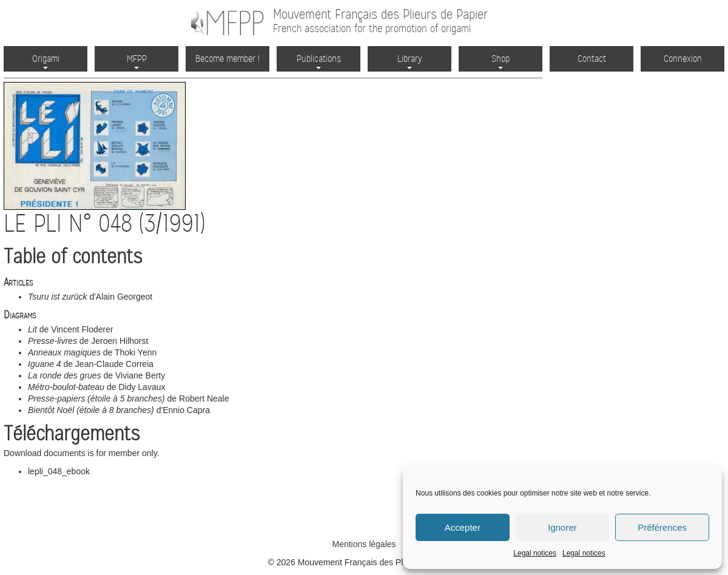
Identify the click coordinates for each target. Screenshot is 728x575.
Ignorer (562, 527)
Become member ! (227, 59)
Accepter (463, 527)
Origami (46, 61)
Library (410, 61)
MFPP (137, 61)
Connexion (683, 59)
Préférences (662, 527)
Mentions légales (364, 544)
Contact (592, 59)
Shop (500, 61)
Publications (319, 61)
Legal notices (535, 553)
